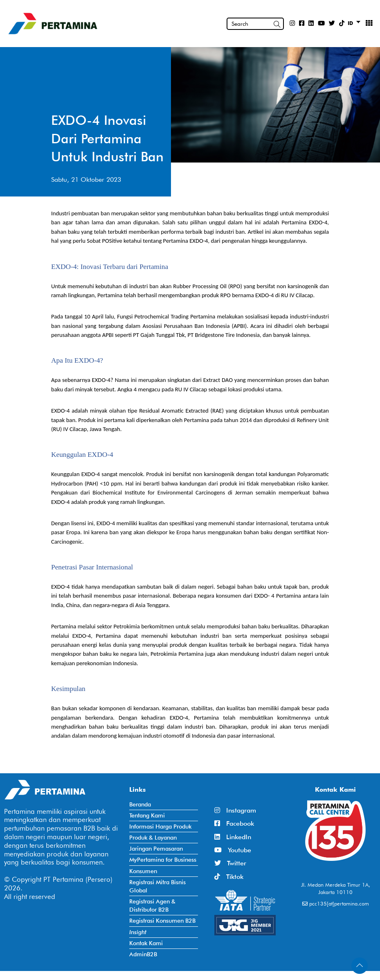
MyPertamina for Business (163, 859)
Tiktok (229, 877)
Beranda (140, 804)
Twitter (230, 863)
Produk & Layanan (153, 837)
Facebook (234, 823)
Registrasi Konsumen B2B (162, 920)
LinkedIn (233, 837)
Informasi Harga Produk (160, 826)
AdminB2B (143, 954)
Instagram (235, 810)
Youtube (233, 850)
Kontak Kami (146, 943)
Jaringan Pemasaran (156, 848)
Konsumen (143, 871)
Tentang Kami (147, 815)
